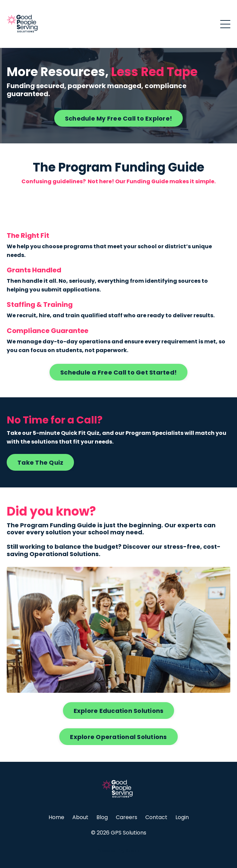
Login (182, 817)
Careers (127, 817)
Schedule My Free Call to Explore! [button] (118, 118)
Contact (156, 817)
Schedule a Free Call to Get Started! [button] (118, 372)
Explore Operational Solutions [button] (118, 737)
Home (56, 817)
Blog (102, 817)
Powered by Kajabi (118, 851)
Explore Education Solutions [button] (119, 711)
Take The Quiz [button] (40, 462)
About (80, 817)
